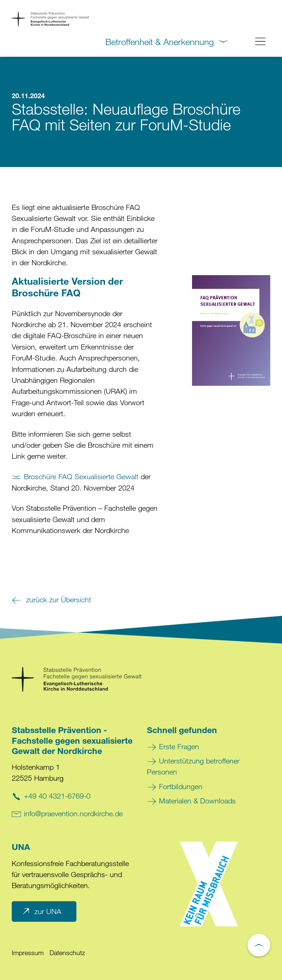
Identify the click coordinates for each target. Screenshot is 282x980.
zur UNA (41, 911)
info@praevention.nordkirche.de (73, 813)
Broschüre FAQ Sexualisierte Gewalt (81, 476)
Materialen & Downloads (197, 801)
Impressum (28, 953)
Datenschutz (67, 953)
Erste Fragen (179, 746)
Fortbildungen (181, 786)
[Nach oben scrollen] (259, 945)
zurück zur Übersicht (57, 600)
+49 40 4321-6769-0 (57, 796)
